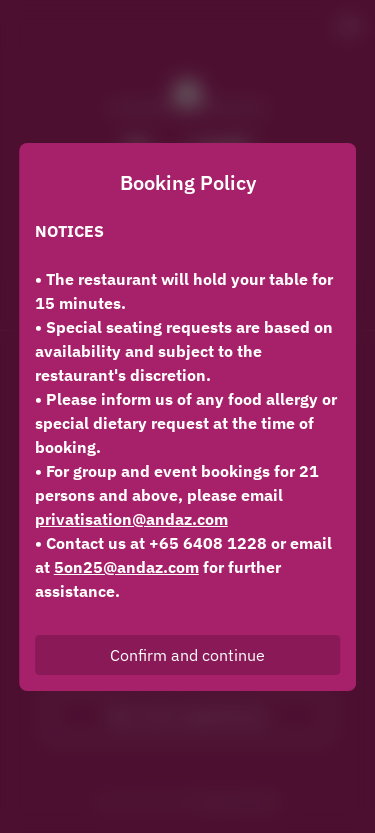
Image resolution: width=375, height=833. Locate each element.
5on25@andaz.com (126, 567)
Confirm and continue (187, 655)
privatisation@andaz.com (131, 519)
